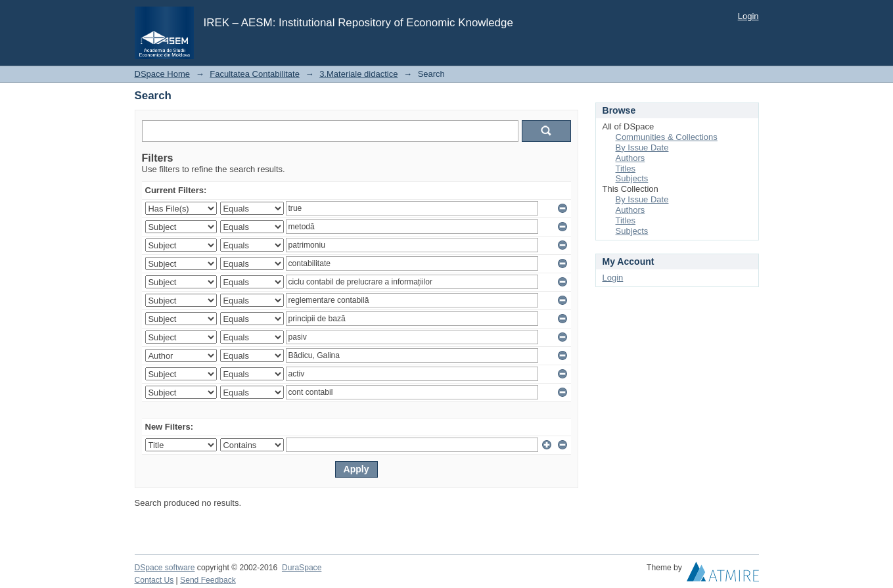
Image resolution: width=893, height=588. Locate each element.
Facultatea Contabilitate (255, 74)
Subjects (632, 178)
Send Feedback (208, 580)
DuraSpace (302, 568)
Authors (630, 158)
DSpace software (165, 568)
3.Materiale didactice (358, 74)
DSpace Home (163, 74)
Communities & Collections (667, 137)
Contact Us (154, 580)
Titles (626, 169)
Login (748, 16)
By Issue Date (642, 147)
